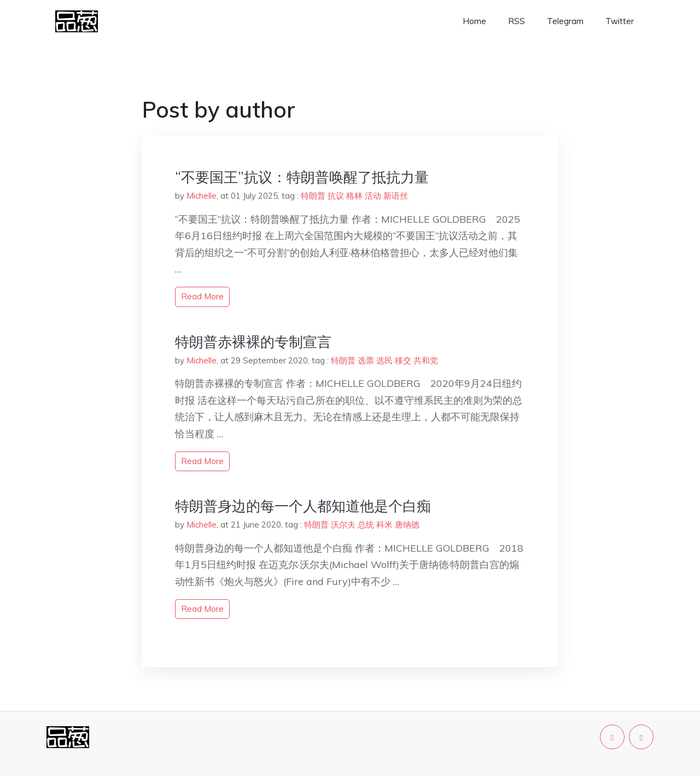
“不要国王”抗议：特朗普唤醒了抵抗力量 (302, 177)
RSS (517, 21)
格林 (354, 196)
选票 (366, 360)
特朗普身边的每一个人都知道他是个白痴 (303, 506)
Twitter (620, 21)
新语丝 (396, 196)
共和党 (426, 360)
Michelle (202, 196)
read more (202, 296)
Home (474, 21)
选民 (384, 360)
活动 (373, 196)
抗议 (336, 196)
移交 (403, 360)
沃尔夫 (343, 525)
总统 (366, 525)
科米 (384, 525)
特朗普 (313, 196)
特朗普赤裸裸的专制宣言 (253, 342)
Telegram (565, 21)
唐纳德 (407, 525)
